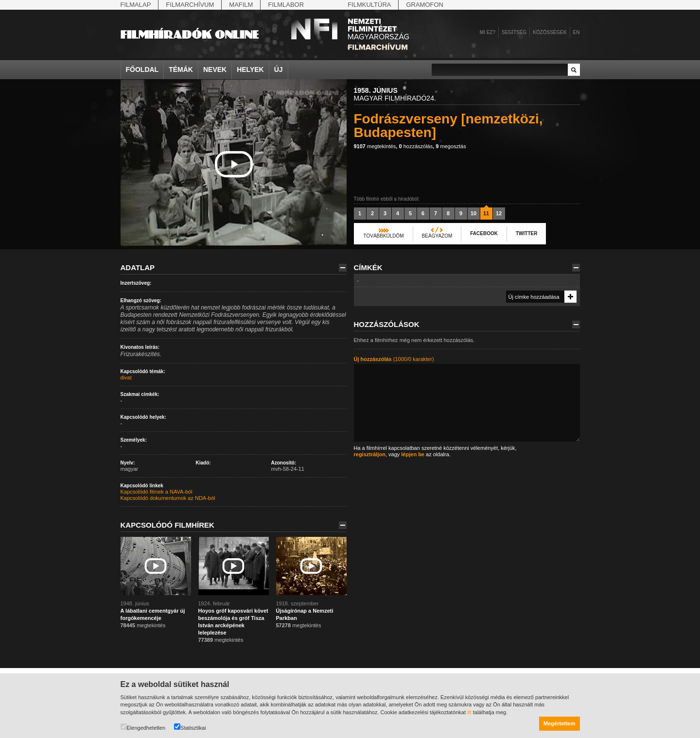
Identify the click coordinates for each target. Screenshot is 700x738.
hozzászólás (416, 146)
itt (469, 712)
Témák (181, 69)
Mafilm (241, 5)
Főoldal (142, 69)
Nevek (215, 69)
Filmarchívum (190, 5)
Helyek (250, 69)
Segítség (514, 32)
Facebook (484, 233)
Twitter (526, 233)
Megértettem (559, 723)
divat (126, 378)
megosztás (451, 146)
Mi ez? (488, 32)
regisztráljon (370, 454)
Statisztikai (190, 727)
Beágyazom (437, 236)
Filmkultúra (369, 5)
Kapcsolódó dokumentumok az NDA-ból (168, 498)
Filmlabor (286, 5)
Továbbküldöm (384, 236)
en (577, 32)
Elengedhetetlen (143, 727)
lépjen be (413, 454)
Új (279, 69)
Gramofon (425, 5)
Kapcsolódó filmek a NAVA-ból (157, 492)
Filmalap (136, 5)
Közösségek (550, 32)
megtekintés (375, 146)
